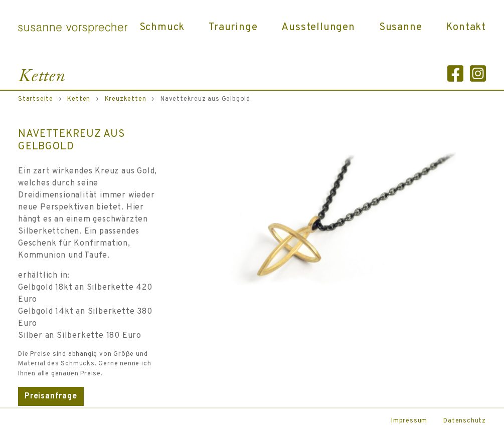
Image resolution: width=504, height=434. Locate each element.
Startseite (36, 99)
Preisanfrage (51, 396)
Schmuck (162, 28)
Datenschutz (465, 421)
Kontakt (466, 28)
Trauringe (233, 28)
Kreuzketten (126, 99)
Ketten (79, 99)
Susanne (401, 28)
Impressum (409, 421)
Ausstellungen (318, 28)
